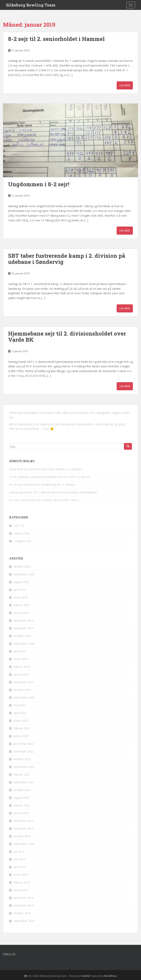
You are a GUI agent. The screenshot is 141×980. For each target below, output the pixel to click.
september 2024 (24, 644)
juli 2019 (19, 852)
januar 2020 (21, 813)
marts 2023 (21, 721)
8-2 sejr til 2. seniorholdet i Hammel (56, 39)
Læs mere (125, 85)
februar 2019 (22, 882)
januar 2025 (21, 613)
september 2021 (24, 782)
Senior (18, 533)
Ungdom (20, 541)
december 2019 (23, 821)
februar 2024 (22, 667)
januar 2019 (21, 890)
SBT (17, 526)
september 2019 (24, 844)
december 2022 (23, 744)
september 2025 (24, 574)
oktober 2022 (22, 759)
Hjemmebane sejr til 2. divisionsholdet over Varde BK (67, 337)
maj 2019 (20, 859)
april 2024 (20, 651)
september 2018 (24, 921)
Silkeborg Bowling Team (31, 5)
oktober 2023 (22, 690)
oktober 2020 (22, 790)
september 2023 (24, 697)
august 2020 (21, 798)
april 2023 (20, 713)
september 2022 (24, 767)
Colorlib (85, 976)
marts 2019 (21, 875)
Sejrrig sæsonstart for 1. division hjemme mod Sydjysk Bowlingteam (53, 492)
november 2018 (24, 905)
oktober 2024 (22, 636)
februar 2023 (22, 728)
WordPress (110, 976)
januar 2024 (21, 674)
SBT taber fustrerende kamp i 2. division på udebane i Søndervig (67, 259)
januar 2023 (21, 736)
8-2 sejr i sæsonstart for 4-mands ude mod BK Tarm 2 (44, 500)
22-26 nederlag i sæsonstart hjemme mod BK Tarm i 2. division (50, 477)
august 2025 (21, 582)
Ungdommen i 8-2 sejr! (39, 184)
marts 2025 (21, 597)
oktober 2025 (22, 567)
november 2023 (24, 682)
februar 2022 (22, 775)
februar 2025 (22, 605)
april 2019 (20, 867)
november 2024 (24, 628)
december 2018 (23, 898)
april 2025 (20, 590)
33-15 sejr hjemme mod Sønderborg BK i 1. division (42, 485)
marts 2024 (21, 659)
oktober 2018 (22, 913)
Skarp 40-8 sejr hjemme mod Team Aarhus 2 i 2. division (45, 469)
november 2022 (24, 751)
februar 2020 (22, 805)
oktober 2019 (22, 836)
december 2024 (23, 620)
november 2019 (24, 828)
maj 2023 (20, 705)
